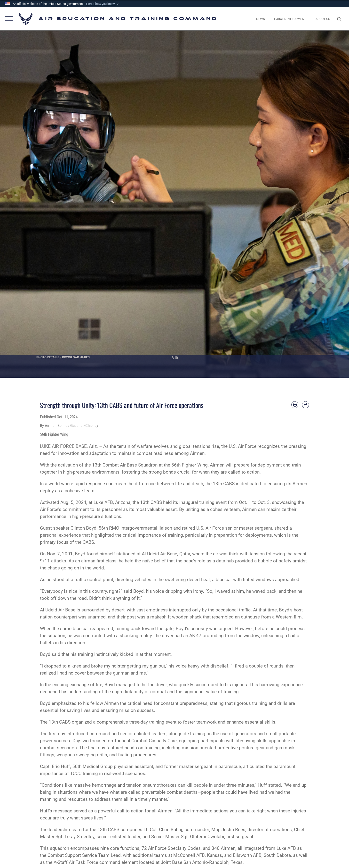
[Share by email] (305, 405)
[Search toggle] (340, 19)
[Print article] (295, 405)
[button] (103, 4)
